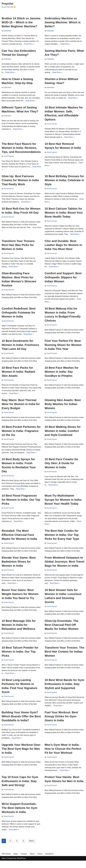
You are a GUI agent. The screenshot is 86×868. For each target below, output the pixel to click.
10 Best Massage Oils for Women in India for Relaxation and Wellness (19, 631)
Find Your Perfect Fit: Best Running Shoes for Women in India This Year (63, 347)
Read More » (29, 44)
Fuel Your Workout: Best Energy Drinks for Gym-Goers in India (61, 723)
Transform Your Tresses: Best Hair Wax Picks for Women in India (18, 246)
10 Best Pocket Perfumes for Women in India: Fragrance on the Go (21, 433)
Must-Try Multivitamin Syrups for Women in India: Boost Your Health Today (63, 505)
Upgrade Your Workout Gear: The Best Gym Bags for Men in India (21, 756)
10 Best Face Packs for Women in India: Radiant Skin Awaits (18, 374)
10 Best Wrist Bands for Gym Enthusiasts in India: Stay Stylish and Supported (64, 690)
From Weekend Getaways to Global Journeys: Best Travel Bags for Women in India (64, 567)
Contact (24, 861)
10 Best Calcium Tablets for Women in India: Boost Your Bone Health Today (64, 214)
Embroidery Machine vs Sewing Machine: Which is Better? (63, 22)
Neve (4, 866)
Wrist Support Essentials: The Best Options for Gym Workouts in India (19, 815)
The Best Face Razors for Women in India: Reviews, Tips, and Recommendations (21, 149)
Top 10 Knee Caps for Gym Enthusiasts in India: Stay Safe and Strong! (20, 788)
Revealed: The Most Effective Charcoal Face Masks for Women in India (19, 541)
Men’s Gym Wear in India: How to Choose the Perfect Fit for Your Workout (63, 756)
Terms (40, 861)
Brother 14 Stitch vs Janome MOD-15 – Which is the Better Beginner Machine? (21, 22)
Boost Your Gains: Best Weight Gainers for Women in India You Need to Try (20, 600)
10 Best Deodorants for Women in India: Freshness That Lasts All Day (20, 347)
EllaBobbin (8, 31)
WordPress (21, 866)
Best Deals (6, 861)
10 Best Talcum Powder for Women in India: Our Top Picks (20, 658)
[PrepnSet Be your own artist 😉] (9, 5)
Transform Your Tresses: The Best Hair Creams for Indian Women (64, 658)
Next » (32, 848)
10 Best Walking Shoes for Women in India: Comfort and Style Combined (63, 433)
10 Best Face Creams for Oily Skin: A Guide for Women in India (61, 469)
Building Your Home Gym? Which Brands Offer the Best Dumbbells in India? (21, 723)
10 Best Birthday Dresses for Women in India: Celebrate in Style (64, 181)
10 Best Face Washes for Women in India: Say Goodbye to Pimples (62, 374)
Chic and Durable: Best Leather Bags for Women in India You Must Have (63, 246)
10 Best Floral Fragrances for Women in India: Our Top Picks (21, 505)
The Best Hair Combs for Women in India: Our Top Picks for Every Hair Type (62, 541)
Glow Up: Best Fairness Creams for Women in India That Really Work (20, 181)
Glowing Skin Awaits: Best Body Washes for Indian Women (63, 406)
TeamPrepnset (52, 124)
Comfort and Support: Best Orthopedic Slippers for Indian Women (63, 279)
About (32, 861)
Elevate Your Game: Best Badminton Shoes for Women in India (19, 567)
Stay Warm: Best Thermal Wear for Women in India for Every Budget (21, 406)
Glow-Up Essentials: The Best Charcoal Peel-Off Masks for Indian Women (62, 631)
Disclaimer (50, 861)
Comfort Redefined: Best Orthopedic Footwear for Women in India (19, 314)
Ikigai (16, 861)
